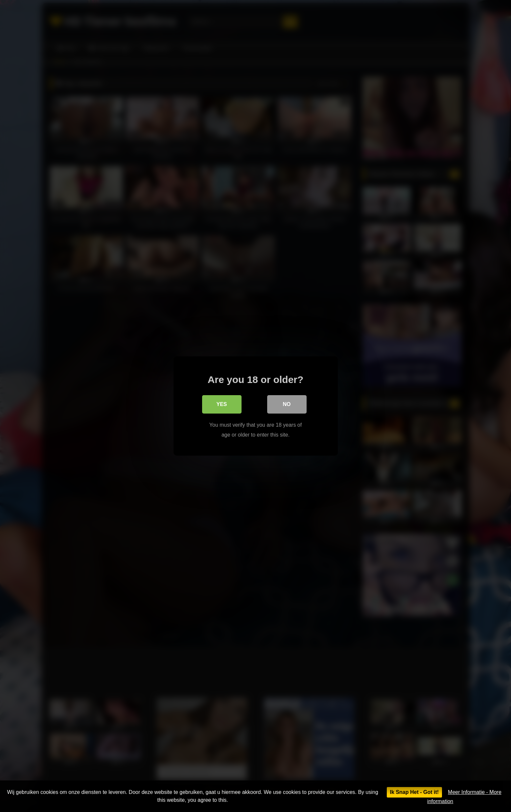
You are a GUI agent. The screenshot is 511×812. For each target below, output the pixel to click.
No (287, 404)
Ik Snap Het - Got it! (414, 792)
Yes (221, 404)
